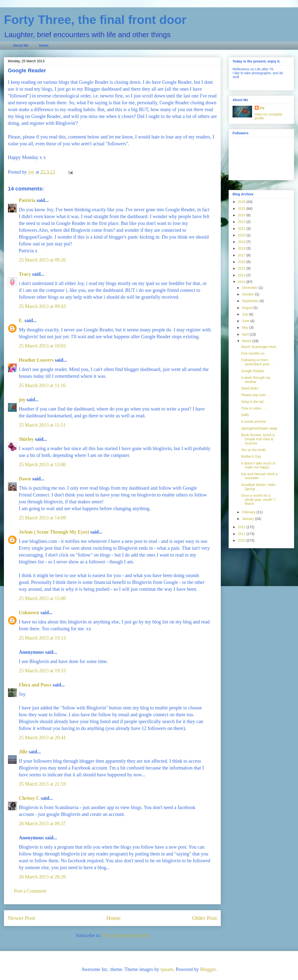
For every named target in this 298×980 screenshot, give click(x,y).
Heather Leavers (36, 360)
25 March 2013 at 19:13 (42, 638)
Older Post (204, 918)
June (246, 321)
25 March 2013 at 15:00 (42, 598)
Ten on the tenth (253, 450)
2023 (242, 222)
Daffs (245, 415)
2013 (242, 282)
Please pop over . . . (256, 395)
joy (22, 400)
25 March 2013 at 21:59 (42, 784)
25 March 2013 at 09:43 (42, 306)
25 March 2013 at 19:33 (42, 671)
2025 (242, 209)
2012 (242, 527)
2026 (242, 202)
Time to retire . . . (254, 408)
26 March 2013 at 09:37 (42, 823)
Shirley (26, 439)
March (247, 341)
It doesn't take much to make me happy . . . (258, 465)
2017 (242, 255)
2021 (242, 229)
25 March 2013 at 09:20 (42, 260)
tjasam (167, 969)
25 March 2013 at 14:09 (42, 518)
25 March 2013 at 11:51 (42, 425)
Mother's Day (251, 456)
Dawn (25, 479)
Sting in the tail (252, 402)
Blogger (208, 969)
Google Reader (253, 371)
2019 (242, 242)
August (248, 308)
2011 (242, 534)
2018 (242, 248)
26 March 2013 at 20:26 (42, 877)
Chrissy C (29, 798)
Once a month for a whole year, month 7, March (259, 500)
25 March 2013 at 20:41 (42, 738)
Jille (23, 752)
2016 (242, 262)
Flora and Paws (35, 685)
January (248, 519)
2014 (242, 275)
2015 (242, 268)
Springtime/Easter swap (259, 428)
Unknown (29, 612)
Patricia (27, 200)
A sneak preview (254, 422)
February (249, 512)
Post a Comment (30, 891)
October (248, 294)
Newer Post (21, 918)
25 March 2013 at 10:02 (42, 346)
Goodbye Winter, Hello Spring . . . (258, 487)
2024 (242, 215)
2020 (242, 235)
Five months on (253, 353)
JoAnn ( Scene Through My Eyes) (54, 532)
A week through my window (256, 380)
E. (21, 320)
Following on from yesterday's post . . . (258, 362)
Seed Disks (250, 388)
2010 (242, 540)
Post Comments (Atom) (126, 935)
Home (44, 45)
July (245, 314)
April (246, 334)
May (245, 327)
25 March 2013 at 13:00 (42, 464)
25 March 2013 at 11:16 (42, 385)
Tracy (25, 274)
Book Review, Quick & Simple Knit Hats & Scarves (258, 439)
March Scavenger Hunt (259, 347)
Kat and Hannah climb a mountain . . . (259, 476)
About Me (21, 45)
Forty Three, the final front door (95, 20)
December (250, 288)
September (251, 301)
